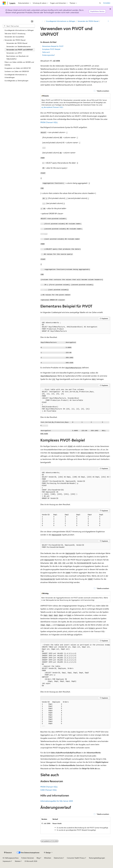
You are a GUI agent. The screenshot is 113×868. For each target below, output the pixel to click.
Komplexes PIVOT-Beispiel (51, 49)
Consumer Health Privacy (76, 858)
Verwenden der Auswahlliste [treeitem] (14, 37)
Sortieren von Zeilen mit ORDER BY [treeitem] (17, 71)
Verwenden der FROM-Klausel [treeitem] (17, 43)
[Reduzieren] (32, 21)
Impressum (7, 861)
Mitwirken (48, 858)
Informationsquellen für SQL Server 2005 (57, 801)
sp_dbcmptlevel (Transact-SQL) (52, 107)
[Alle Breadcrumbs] (42, 21)
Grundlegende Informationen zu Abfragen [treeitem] (19, 30)
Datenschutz (58, 858)
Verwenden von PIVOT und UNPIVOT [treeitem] (20, 50)
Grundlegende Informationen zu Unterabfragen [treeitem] (16, 76)
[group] (75, 486)
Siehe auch (46, 52)
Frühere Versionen (28, 858)
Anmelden (107, 3)
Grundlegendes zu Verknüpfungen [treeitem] (16, 81)
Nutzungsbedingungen (97, 858)
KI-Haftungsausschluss (11, 858)
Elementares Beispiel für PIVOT (53, 46)
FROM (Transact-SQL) (49, 122)
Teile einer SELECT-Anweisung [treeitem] (15, 34)
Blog (38, 858)
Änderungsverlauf (48, 55)
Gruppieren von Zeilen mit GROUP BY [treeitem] (18, 68)
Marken (18, 861)
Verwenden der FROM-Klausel (88, 21)
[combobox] (19, 26)
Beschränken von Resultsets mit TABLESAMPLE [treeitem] (17, 57)
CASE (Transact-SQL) (49, 790)
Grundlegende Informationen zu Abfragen (61, 21)
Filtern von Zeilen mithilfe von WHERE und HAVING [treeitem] (19, 63)
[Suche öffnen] (100, 3)
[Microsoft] (4, 3)
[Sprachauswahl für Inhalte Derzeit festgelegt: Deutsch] (8, 853)
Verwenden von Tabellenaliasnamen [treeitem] (19, 46)
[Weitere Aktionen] (108, 21)
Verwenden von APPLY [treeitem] (14, 53)
